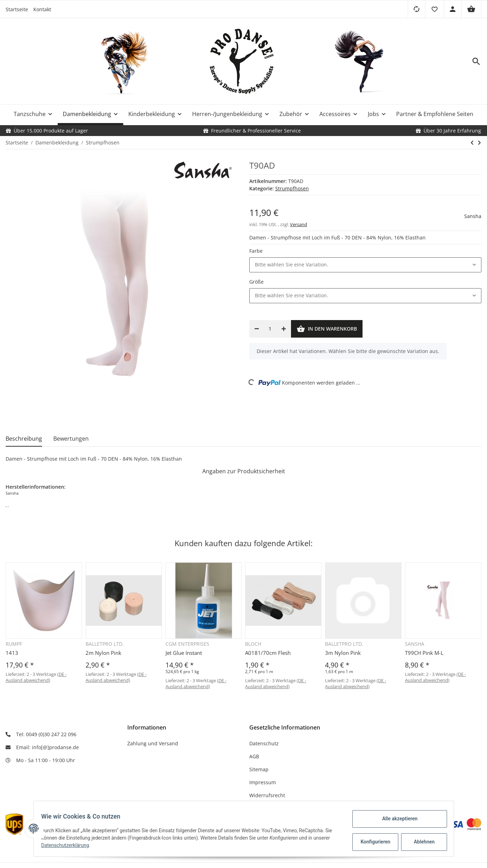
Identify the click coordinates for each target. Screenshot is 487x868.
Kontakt (42, 9)
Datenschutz (264, 743)
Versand (299, 224)
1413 (12, 653)
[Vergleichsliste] (416, 9)
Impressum (263, 782)
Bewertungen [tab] (71, 439)
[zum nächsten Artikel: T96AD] (479, 143)
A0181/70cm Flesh (268, 653)
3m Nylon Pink (343, 653)
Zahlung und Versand (153, 743)
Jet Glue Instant (184, 653)
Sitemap (259, 769)
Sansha (473, 216)
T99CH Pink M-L (424, 653)
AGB (254, 756)
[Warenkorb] (471, 9)
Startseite (17, 9)
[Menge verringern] (257, 329)
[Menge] (270, 329)
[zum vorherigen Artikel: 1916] (472, 143)
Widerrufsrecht (267, 795)
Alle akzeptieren (396, 819)
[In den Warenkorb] (327, 329)
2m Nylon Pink (103, 653)
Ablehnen (421, 842)
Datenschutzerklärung (69, 845)
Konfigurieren (373, 842)
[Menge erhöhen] (284, 329)
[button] (434, 9)
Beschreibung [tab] (24, 439)
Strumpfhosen (292, 188)
